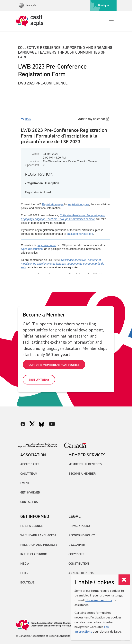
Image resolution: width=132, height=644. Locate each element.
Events (26, 483)
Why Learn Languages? (38, 535)
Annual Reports (81, 573)
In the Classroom (34, 554)
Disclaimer (77, 544)
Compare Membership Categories (54, 364)
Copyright (76, 554)
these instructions (99, 600)
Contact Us (29, 502)
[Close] (124, 580)
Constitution (79, 563)
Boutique (103, 5)
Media (25, 563)
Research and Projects (39, 544)
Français (27, 5)
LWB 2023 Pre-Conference (43, 83)
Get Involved (30, 492)
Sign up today (39, 379)
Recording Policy (82, 535)
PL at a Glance (31, 526)
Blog (24, 573)
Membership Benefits (85, 464)
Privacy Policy (79, 526)
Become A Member (82, 473)
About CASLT (30, 464)
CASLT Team (29, 473)
